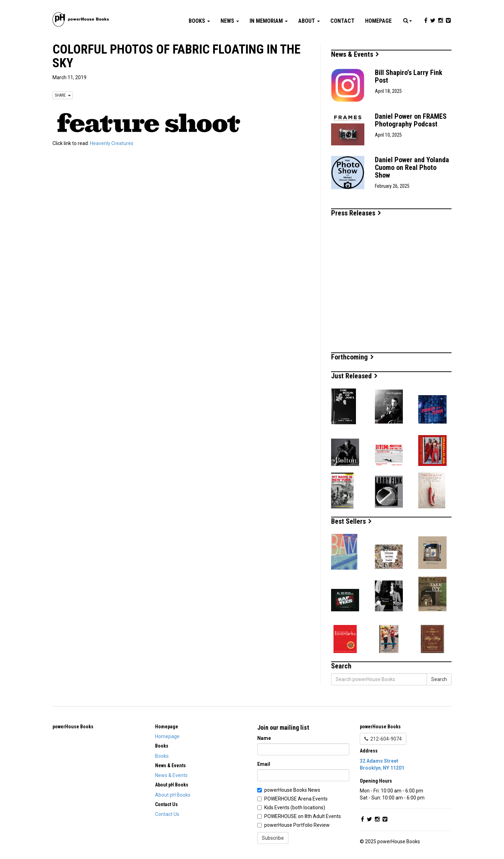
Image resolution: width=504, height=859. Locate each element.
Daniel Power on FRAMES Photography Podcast (411, 120)
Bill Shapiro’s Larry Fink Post (409, 76)
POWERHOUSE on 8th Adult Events (303, 816)
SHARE (63, 95)
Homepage (378, 21)
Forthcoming (352, 357)
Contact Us (167, 814)
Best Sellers (351, 521)
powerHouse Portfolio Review (297, 825)
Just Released (354, 376)
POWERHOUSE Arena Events (296, 799)
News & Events (355, 54)
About (309, 21)
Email (264, 764)
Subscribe (273, 838)
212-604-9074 (383, 739)
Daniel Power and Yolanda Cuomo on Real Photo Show (412, 167)
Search (439, 679)
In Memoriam (269, 21)
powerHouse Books (73, 727)
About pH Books (173, 795)
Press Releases (356, 213)
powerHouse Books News (292, 790)
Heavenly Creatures (112, 143)
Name (264, 738)
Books (199, 21)
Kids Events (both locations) (295, 808)
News (230, 21)
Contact (342, 21)
